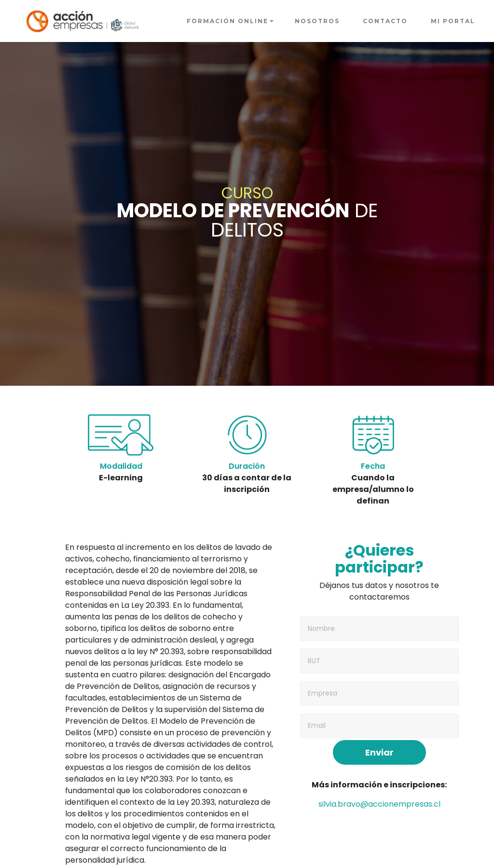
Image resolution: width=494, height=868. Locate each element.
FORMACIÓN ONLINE (227, 21)
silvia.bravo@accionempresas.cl (379, 804)
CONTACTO (385, 21)
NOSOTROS (317, 21)
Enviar (379, 752)
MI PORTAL (453, 21)
